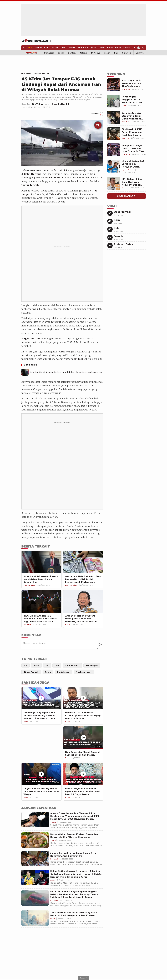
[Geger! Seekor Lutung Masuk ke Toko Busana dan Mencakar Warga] (42, 774)
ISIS (80, 359)
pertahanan (56, 178)
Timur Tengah (30, 185)
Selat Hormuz (33, 174)
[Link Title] (23, 74)
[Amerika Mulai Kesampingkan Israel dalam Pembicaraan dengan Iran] (25, 372)
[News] (29, 48)
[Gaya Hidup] (83, 48)
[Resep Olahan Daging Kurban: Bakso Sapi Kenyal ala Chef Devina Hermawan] (35, 840)
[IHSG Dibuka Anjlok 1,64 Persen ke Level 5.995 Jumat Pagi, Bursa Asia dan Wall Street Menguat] (42, 601)
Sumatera (49, 53)
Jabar (61, 53)
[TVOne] (110, 48)
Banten (72, 53)
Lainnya (140, 53)
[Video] (102, 48)
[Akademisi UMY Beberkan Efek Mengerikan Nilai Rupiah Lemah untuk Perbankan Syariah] (83, 562)
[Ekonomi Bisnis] (42, 48)
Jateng (83, 53)
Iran (92, 174)
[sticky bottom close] (84, 978)
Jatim (107, 53)
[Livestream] (129, 48)
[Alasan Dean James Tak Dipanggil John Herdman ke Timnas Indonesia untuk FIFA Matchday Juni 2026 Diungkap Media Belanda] (35, 820)
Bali (116, 53)
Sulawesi (127, 53)
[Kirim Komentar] (101, 645)
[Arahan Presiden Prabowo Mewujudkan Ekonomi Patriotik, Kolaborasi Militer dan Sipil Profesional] (83, 601)
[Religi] (94, 48)
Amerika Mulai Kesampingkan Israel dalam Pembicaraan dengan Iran (66, 372)
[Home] (36, 40)
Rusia (80, 181)
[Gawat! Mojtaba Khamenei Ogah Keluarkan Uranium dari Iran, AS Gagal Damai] (83, 774)
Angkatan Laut (31, 339)
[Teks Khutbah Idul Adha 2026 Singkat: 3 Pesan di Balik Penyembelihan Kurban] (35, 918)
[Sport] (72, 48)
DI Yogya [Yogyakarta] (96, 53)
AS (65, 170)
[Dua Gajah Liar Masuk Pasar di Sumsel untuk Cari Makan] (83, 737)
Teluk (53, 194)
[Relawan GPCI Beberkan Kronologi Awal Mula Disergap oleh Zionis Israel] (83, 698)
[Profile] (138, 48)
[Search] (143, 48)
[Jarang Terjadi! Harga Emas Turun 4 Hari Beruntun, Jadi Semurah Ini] (35, 859)
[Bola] (64, 48)
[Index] (118, 48)
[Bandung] (32, 53)
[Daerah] (56, 48)
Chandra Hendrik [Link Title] (61, 104)
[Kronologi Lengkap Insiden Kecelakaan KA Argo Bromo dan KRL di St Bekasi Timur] (42, 698)
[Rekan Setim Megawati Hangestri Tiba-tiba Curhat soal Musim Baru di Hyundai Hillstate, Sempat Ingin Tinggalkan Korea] (35, 878)
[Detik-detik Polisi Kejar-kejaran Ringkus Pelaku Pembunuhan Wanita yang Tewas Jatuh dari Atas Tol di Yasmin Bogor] (35, 898)
